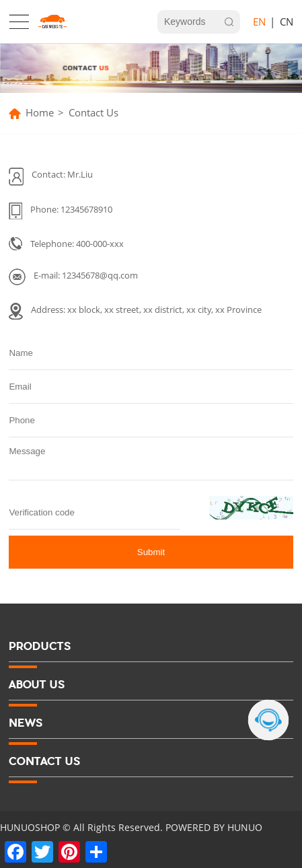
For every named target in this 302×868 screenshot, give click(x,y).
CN (287, 22)
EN (259, 22)
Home (40, 113)
